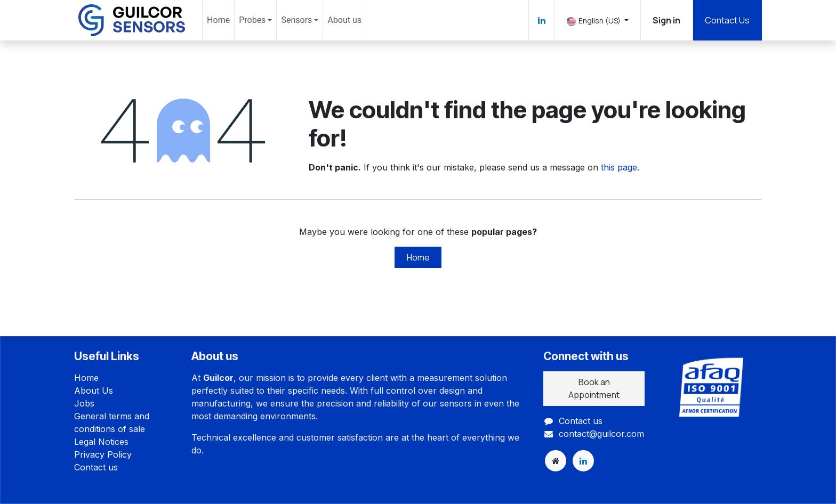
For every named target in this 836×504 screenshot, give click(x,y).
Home (418, 257)
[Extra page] (556, 461)
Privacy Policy (103, 454)
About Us (94, 391)
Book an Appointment (594, 388)
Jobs (84, 403)
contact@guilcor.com (601, 433)
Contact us (96, 467)
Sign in (666, 20)
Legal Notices (101, 442)
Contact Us (727, 20)
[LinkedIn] (542, 20)
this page (619, 167)
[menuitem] (218, 20)
